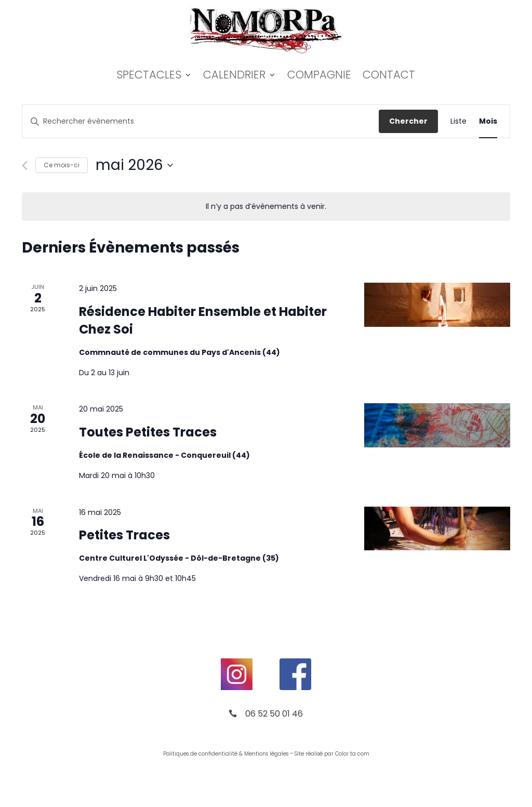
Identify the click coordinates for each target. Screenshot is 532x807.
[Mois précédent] (25, 166)
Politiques (176, 754)
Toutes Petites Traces (148, 432)
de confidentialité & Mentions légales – (242, 754)
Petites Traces (124, 535)
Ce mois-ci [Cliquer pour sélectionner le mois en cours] (62, 165)
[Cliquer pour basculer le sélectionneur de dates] (134, 165)
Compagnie (319, 75)
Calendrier (234, 75)
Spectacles (149, 75)
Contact (389, 75)
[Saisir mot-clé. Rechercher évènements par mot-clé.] (201, 121)
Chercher (408, 121)
